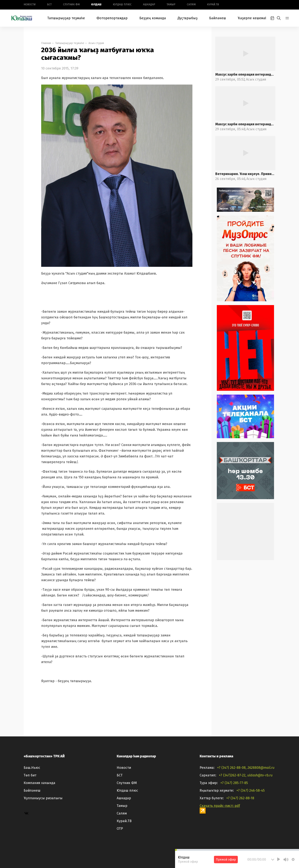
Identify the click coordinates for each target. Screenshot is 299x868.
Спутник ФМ (71, 4)
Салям (191, 4)
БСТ (49, 4)
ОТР (120, 829)
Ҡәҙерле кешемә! (252, 18)
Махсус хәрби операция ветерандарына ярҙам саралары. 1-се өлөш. (245, 124)
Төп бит (30, 775)
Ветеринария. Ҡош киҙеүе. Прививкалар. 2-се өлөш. (245, 174)
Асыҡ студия (96, 43)
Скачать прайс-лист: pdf (220, 806)
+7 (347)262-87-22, (233, 775)
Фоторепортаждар (112, 18)
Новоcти (30, 4)
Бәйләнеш (218, 18)
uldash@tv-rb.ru (260, 775)
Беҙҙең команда (153, 18)
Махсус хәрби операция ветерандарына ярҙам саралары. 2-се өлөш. (245, 74)
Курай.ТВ (213, 4)
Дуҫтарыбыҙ (188, 18)
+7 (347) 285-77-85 (234, 783)
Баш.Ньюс (32, 768)
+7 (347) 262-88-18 (240, 798)
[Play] (279, 859)
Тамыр (171, 4)
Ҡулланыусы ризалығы (43, 798)
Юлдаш (96, 4)
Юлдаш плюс (122, 4)
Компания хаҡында (39, 783)
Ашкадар (149, 4)
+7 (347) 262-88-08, (232, 768)
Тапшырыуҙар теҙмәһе (66, 18)
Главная (46, 43)
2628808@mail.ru (261, 768)
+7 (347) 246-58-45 (251, 790)
